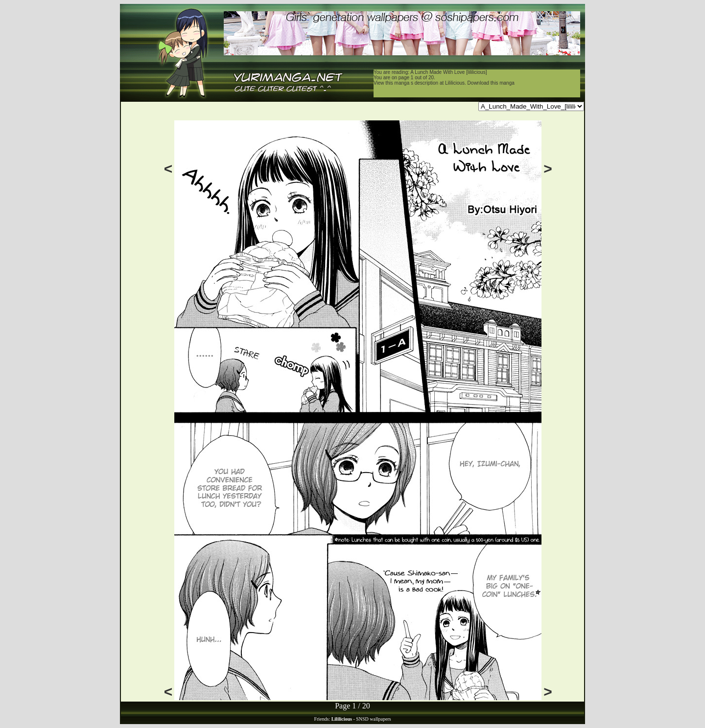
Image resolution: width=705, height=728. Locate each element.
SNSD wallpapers (373, 719)
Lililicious (455, 83)
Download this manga (491, 83)
